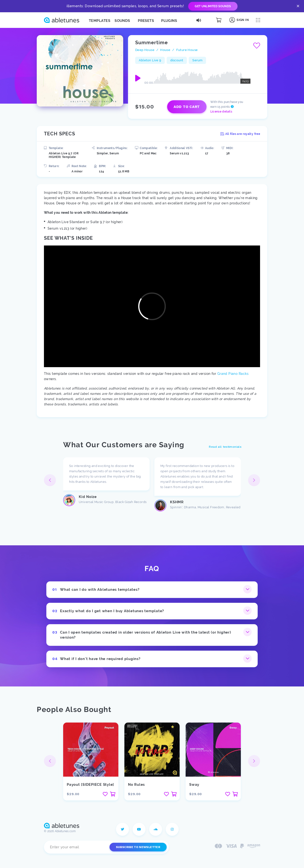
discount (177, 60)
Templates (100, 21)
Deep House (145, 50)
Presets (146, 21)
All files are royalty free (240, 134)
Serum (197, 60)
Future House (187, 50)
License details (221, 112)
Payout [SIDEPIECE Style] (90, 785)
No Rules (136, 785)
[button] (254, 480)
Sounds (122, 21)
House (165, 50)
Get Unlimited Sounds (213, 6)
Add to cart (187, 107)
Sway (194, 785)
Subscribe (138, 847)
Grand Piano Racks (233, 374)
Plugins (169, 21)
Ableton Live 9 (150, 60)
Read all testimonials (225, 447)
